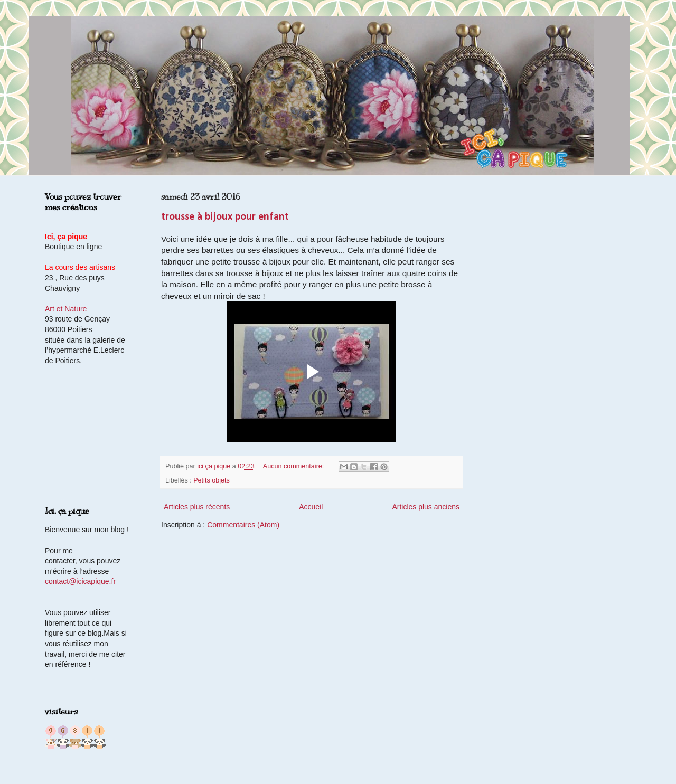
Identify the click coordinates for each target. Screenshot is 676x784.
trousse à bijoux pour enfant (225, 217)
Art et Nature (66, 309)
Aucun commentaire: (294, 466)
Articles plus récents (197, 507)
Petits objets (212, 480)
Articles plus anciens (426, 507)
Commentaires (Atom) (243, 525)
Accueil (311, 507)
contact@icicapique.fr (80, 581)
